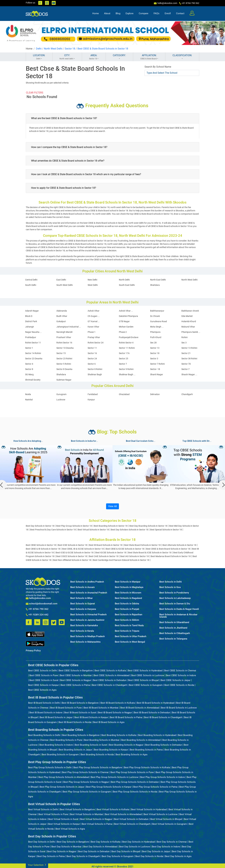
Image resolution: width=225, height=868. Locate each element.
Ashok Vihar (94, 311)
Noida (28, 394)
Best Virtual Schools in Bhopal (166, 819)
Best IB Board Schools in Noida (75, 722)
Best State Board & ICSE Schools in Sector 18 (150, 553)
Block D (29, 316)
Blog (118, 13)
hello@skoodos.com (167, 3)
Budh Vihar (62, 316)
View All (112, 506)
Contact (180, 13)
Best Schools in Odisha (127, 604)
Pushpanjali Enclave (129, 337)
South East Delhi (127, 285)
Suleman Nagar (64, 380)
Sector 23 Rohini (64, 359)
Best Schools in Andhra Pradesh (87, 582)
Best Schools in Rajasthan (129, 615)
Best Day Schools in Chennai (172, 842)
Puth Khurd (156, 337)
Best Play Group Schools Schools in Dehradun (135, 782)
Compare (144, 13)
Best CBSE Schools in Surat (44, 680)
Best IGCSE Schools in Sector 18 (111, 553)
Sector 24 (92, 359)
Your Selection (37, 865)
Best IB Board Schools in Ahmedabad (140, 708)
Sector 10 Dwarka (65, 348)
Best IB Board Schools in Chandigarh (163, 717)
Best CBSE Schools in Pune (44, 675)
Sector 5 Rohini (64, 364)
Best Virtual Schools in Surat (63, 819)
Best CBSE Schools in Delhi (42, 671)
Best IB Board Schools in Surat (80, 713)
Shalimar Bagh (95, 374)
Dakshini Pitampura (128, 316)
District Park (31, 321)
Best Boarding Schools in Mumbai (102, 740)
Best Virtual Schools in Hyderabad (149, 809)
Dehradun (155, 394)
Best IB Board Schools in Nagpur (115, 713)
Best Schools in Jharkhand (173, 628)
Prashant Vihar (64, 337)
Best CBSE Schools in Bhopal (143, 680)
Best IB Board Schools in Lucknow (179, 708)
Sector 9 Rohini (126, 369)
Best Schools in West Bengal (130, 642)
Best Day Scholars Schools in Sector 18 (130, 530)
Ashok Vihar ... (126, 311)
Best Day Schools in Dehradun (94, 851)
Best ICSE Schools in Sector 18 (72, 545)
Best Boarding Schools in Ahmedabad (141, 740)
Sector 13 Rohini (189, 348)
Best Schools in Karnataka (84, 626)
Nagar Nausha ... (33, 332)
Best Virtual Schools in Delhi (43, 809)
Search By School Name (158, 67)
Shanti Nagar (157, 374)
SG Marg (29, 374)
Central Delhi (31, 280)
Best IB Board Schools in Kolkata (118, 703)
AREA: (94, 57)
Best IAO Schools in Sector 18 (135, 556)
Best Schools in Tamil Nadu (129, 626)
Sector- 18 (155, 369)
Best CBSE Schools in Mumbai (76, 675)
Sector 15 (61, 353)
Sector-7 (185, 369)
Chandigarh (187, 394)
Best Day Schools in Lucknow (135, 847)
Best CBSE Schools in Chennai (180, 671)
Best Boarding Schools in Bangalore (81, 735)
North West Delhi (53, 49)
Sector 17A (124, 353)
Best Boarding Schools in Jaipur (75, 750)
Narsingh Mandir (65, 332)
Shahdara (155, 285)
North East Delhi (158, 280)
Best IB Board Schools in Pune (66, 708)
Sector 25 (124, 359)
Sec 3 (184, 343)
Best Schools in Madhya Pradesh (87, 636)
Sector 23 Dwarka (34, 359)
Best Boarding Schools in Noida (97, 755)
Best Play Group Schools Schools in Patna (155, 787)
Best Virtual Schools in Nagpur (96, 819)
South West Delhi (65, 285)
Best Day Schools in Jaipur (156, 851)
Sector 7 (123, 364)
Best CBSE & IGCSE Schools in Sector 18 (125, 549)
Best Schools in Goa (170, 587)
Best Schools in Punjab (127, 609)
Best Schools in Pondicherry (174, 593)
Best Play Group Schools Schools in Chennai (85, 772)
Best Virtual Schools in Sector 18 (93, 530)
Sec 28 (153, 343)
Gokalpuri (61, 321)
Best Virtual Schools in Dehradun (131, 819)
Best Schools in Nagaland (128, 598)
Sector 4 (29, 364)
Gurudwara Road (159, 321)
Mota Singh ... (157, 327)
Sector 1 (29, 348)
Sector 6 (92, 364)
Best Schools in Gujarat (83, 604)
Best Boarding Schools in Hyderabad (157, 735)
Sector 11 (92, 348)
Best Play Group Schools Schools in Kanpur (109, 787)
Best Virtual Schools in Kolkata (113, 809)
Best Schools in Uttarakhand (174, 622)
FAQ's (156, 13)
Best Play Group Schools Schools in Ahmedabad (64, 777)
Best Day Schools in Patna (51, 856)
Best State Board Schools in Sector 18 (142, 545)
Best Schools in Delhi (171, 582)
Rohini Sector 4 (126, 343)
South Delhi (31, 285)
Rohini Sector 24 (96, 343)
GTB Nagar (124, 321)
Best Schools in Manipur (128, 582)
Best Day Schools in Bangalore (73, 842)
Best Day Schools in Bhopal (126, 851)
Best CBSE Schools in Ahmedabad (111, 675)
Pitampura (155, 332)
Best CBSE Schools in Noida (179, 685)
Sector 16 (92, 353)
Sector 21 (186, 353)
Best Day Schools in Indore (166, 847)
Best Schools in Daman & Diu (175, 604)
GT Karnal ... (94, 321)
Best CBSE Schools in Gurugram (146, 685)
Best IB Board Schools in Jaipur (56, 717)
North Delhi (124, 280)
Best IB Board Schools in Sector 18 (106, 545)
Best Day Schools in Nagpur (62, 851)
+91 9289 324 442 (37, 615)
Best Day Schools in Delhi (42, 842)
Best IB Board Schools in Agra (109, 722)
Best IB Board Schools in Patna (126, 717)
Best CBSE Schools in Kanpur (43, 685)
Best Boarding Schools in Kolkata (119, 735)
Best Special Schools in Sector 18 (166, 530)
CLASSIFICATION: (182, 57)
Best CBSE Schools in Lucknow (148, 675)
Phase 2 (123, 332)
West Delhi (93, 285)
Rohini (184, 337)
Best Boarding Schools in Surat (91, 745)
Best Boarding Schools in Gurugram (60, 755)
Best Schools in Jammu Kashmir (87, 620)
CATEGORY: (119, 57)
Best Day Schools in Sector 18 (40, 526)
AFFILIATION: (149, 57)
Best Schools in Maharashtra (85, 642)
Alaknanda (62, 311)
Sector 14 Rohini (33, 353)
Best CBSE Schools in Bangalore (76, 671)
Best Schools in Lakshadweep (175, 598)
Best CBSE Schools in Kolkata (110, 671)
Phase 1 (92, 332)
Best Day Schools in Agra (178, 856)
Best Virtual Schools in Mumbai (86, 814)
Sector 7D (186, 364)
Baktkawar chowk (190, 311)
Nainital (29, 400)
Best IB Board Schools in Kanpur (91, 717)
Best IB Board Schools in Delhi (44, 703)
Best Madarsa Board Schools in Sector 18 (171, 556)
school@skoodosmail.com (42, 604)
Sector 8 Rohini (95, 369)
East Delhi (61, 280)
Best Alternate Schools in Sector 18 (179, 545)
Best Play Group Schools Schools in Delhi (50, 767)
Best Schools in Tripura (127, 631)
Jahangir (30, 327)
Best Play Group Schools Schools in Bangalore (98, 767)
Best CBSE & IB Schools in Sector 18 (43, 549)
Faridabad (93, 394)
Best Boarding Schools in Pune (66, 740)
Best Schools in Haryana (83, 609)
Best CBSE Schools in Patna (75, 685)
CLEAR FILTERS (35, 93)
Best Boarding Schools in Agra (131, 755)
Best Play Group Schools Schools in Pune (132, 772)
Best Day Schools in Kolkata (106, 842)
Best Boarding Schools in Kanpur (111, 750)
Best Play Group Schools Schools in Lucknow (115, 777)
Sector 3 (154, 359)
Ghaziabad (124, 394)
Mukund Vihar (188, 327)
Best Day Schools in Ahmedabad (100, 847)
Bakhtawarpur (157, 311)
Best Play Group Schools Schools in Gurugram (87, 792)
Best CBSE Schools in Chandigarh (109, 685)
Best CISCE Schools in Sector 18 (72, 556)
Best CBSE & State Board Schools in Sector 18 (103, 49)
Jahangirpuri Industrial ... (69, 327)
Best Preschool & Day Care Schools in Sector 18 (53, 530)
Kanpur (91, 400)
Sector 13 (155, 348)
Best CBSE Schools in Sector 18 (41, 545)
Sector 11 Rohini (127, 348)
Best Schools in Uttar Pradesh (131, 636)
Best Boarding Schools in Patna (146, 750)
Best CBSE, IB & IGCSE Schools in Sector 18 (83, 549)
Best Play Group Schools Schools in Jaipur (62, 787)
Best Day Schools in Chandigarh (83, 856)
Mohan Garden (126, 327)
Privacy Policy (33, 651)
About (107, 13)
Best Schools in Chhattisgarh (175, 633)
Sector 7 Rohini (157, 364)
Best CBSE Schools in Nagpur (76, 680)
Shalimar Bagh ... (127, 374)
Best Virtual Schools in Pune (53, 814)
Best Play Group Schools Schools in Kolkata (147, 767)
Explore (130, 13)
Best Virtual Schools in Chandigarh (132, 824)
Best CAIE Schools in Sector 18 (104, 556)
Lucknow (61, 400)
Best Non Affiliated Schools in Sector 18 (72, 560)
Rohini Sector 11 (33, 343)
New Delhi (92, 280)
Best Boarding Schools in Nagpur (126, 745)
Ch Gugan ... (94, 316)
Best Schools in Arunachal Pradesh (89, 593)
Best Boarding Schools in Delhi (44, 735)
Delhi (39, 49)
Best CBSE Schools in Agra (42, 690)
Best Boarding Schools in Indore (56, 745)
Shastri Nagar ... (189, 374)
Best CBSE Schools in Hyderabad (145, 671)
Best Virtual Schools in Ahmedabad (123, 814)
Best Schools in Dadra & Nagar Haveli (179, 609)
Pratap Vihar (94, 337)
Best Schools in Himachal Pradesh (88, 615)
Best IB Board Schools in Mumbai (101, 708)
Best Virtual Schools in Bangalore (77, 809)
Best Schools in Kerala (82, 631)
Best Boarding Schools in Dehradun (164, 745)
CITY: (67, 57)
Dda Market (187, 316)
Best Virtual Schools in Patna (97, 824)
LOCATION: (39, 57)
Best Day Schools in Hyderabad (139, 842)
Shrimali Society (33, 380)
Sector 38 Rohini (189, 359)
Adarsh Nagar (32, 311)
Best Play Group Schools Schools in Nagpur (86, 782)
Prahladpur (31, 337)
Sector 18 (70, 49)
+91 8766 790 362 (37, 609)
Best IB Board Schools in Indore (46, 713)
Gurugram (61, 394)
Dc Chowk (155, 316)
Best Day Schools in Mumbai (66, 847)
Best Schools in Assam (82, 587)
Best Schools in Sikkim (127, 620)
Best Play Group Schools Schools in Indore (162, 777)
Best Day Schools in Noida (149, 856)
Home (96, 13)
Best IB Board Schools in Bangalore (80, 703)
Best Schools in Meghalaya (129, 587)
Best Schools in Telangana (173, 639)
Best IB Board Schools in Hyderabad (155, 703)
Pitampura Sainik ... (191, 332)
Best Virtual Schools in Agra (70, 829)
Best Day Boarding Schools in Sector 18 (148, 526)
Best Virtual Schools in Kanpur (64, 824)
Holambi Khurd (189, 321)
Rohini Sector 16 (64, 343)
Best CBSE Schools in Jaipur (176, 680)
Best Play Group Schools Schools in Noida (135, 792)
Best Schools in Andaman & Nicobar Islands (178, 616)
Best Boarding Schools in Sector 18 (111, 526)
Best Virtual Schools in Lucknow (161, 814)
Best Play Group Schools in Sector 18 (74, 526)
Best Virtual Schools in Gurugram (170, 824)
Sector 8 (29, 369)
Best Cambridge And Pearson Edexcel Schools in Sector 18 (121, 560)
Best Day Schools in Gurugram (118, 856)
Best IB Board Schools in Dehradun (152, 713)
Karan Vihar (93, 327)
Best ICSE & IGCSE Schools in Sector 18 (75, 553)
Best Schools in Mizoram (128, 593)
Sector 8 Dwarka (64, 369)
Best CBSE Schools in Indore (181, 675)
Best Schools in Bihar (81, 598)
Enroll (168, 13)
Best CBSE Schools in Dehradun (110, 680)
